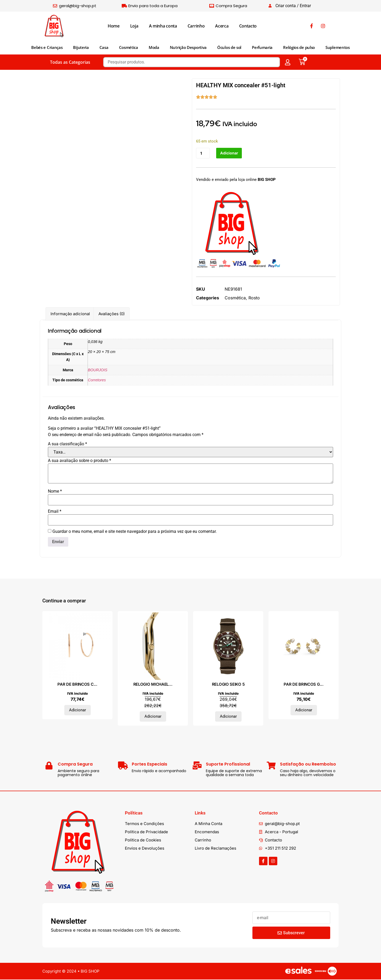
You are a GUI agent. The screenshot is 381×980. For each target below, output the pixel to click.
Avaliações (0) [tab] (112, 314)
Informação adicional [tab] (70, 314)
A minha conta (163, 26)
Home (114, 26)
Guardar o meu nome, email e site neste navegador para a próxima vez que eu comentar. (135, 532)
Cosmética (129, 47)
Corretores (97, 381)
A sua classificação (67, 445)
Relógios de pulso (299, 47)
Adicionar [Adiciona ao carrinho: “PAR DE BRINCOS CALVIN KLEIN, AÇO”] (78, 711)
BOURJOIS (98, 370)
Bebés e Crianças (47, 47)
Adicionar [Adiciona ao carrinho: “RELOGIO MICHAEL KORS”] (153, 717)
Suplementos (338, 47)
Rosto (254, 298)
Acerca (222, 26)
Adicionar (230, 153)
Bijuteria (81, 47)
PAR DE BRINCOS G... (303, 685)
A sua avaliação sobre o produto (80, 461)
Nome (55, 492)
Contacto (248, 26)
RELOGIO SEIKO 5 (228, 685)
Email (55, 512)
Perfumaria (262, 47)
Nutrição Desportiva (188, 47)
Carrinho (196, 26)
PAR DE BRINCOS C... (77, 685)
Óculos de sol (229, 47)
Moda (154, 47)
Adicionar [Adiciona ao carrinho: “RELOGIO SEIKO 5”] (228, 717)
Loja (134, 26)
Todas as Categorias (70, 62)
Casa (104, 47)
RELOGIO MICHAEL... (153, 685)
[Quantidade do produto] (203, 153)
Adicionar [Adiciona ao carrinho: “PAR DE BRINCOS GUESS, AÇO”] (304, 711)
